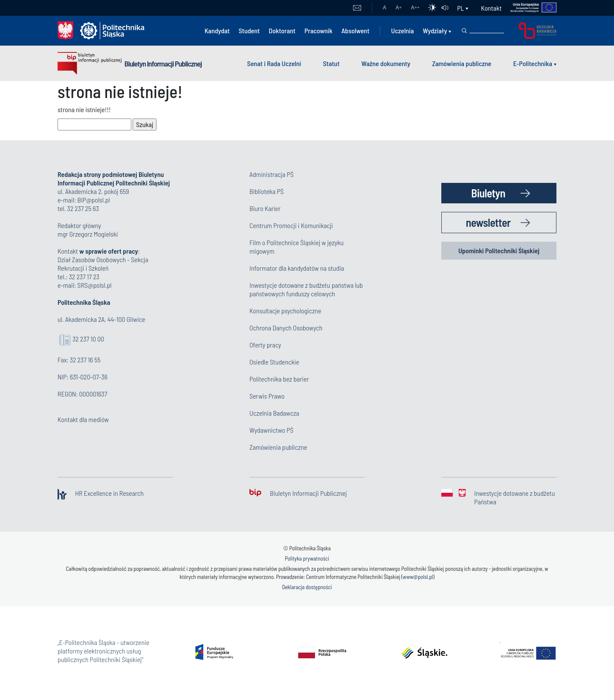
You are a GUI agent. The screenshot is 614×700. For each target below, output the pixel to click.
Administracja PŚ (272, 174)
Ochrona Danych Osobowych (286, 328)
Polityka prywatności (307, 558)
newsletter (488, 222)
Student (249, 30)
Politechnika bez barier (279, 379)
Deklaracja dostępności (307, 587)
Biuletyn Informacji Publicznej (163, 64)
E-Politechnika (533, 63)
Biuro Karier (265, 208)
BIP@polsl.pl (93, 200)
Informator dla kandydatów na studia (297, 268)
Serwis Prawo (267, 396)
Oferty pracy (265, 345)
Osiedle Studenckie (274, 362)
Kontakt (491, 8)
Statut (331, 63)
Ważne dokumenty (386, 63)
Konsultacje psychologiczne (285, 311)
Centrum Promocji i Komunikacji (291, 225)
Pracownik (319, 30)
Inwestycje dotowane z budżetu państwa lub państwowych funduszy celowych (306, 289)
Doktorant (282, 30)
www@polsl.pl (418, 577)
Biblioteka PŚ (266, 191)
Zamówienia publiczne (462, 63)
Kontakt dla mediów (83, 419)
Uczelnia (402, 30)
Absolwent (356, 30)
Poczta (357, 8)
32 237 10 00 (88, 339)
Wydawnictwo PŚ (271, 430)
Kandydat (217, 30)
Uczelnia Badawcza (274, 413)
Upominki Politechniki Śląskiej (499, 250)
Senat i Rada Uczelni (274, 63)
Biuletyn (488, 193)
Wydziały (435, 30)
